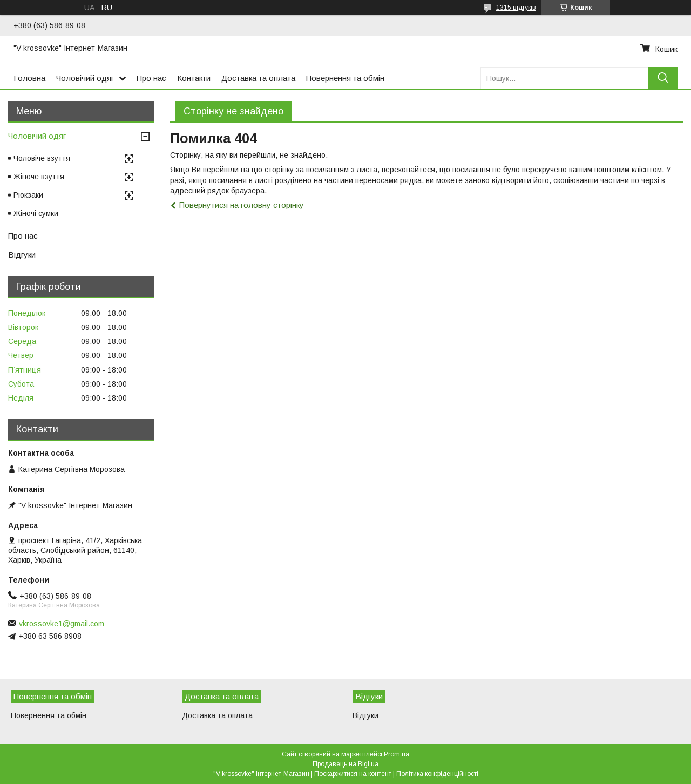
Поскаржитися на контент (353, 774)
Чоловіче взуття (42, 158)
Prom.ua (397, 754)
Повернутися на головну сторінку (242, 205)
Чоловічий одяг (85, 78)
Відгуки (22, 255)
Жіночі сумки (36, 213)
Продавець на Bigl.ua (345, 764)
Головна (29, 78)
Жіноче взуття (39, 177)
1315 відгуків (516, 8)
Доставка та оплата (258, 78)
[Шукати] (663, 78)
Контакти (194, 78)
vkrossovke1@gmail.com (62, 624)
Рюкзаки (28, 195)
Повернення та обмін (345, 78)
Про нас (151, 78)
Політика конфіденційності (437, 774)
